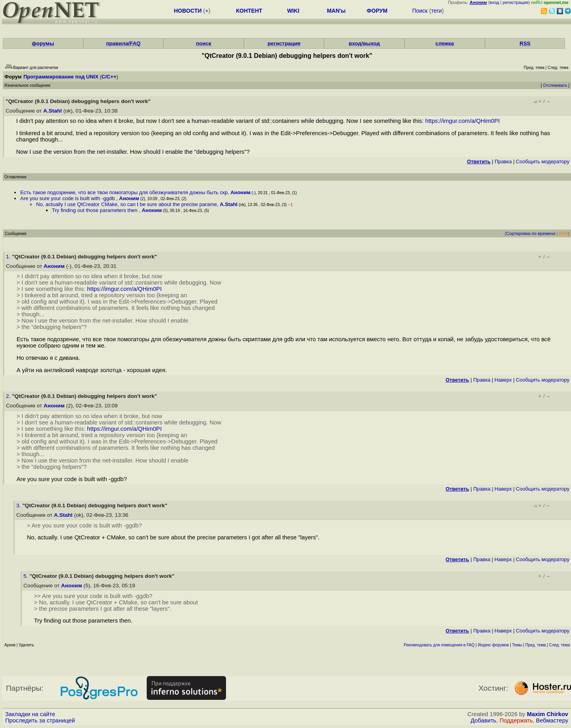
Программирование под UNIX (61, 77)
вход (494, 2)
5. (26, 576)
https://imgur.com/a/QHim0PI (462, 121)
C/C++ (109, 77)
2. (9, 396)
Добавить (484, 720)
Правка (503, 161)
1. (9, 257)
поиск (203, 43)
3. (19, 505)
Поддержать (516, 720)
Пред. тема (536, 645)
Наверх (503, 380)
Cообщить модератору (543, 161)
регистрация (516, 2)
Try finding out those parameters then (95, 210)
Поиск (420, 11)
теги (436, 11)
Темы (517, 645)
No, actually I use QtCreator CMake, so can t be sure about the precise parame (126, 204)
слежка (445, 43)
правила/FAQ (123, 43)
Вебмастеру (552, 720)
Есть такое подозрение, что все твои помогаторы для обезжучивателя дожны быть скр (124, 192)
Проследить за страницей (40, 720)
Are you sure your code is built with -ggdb (68, 198)
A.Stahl (53, 111)
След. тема (560, 645)
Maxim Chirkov (548, 714)
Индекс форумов (493, 645)
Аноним (240, 192)
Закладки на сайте (30, 714)
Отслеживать (555, 85)
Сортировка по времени (531, 233)
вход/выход (364, 43)
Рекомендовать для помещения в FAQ (439, 645)
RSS (525, 43)
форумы (43, 43)
